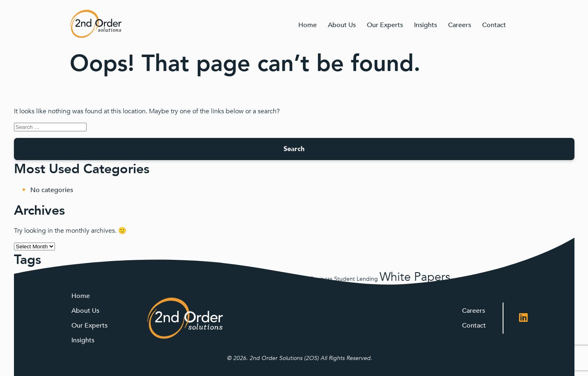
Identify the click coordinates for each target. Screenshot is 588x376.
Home (308, 25)
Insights (426, 25)
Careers (460, 25)
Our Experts (385, 25)
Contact (494, 25)
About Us (342, 25)
